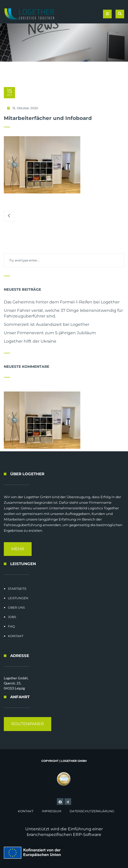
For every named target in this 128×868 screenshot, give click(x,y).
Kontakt (16, 636)
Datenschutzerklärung (92, 811)
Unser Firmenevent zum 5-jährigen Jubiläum (50, 333)
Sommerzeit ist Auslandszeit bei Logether (47, 324)
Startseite (17, 589)
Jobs (12, 617)
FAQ (11, 626)
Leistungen (18, 598)
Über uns (16, 607)
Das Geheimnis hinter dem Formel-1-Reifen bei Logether (62, 302)
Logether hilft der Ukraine (30, 341)
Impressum (52, 811)
